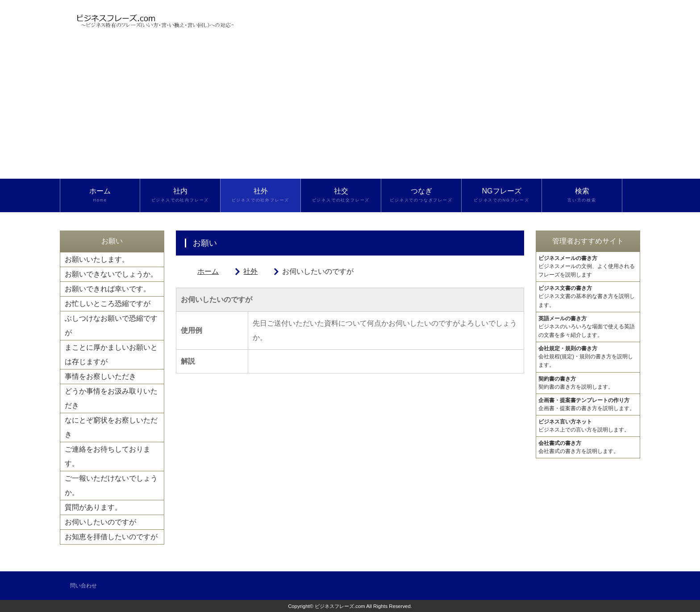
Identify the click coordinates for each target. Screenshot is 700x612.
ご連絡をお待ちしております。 (108, 456)
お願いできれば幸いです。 (108, 289)
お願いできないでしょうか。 (111, 274)
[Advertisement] (350, 112)
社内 (180, 195)
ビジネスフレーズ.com (340, 606)
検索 (582, 195)
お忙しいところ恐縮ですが (108, 304)
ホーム (100, 195)
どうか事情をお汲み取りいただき (111, 398)
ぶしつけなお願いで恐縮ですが (111, 325)
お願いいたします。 (97, 259)
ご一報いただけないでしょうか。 (111, 485)
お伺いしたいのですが (100, 522)
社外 (260, 195)
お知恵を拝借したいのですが (111, 537)
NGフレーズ (502, 195)
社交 (341, 195)
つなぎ (421, 195)
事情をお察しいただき (100, 376)
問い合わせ (83, 586)
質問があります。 (93, 507)
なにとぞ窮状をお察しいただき (111, 427)
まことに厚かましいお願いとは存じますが (111, 354)
